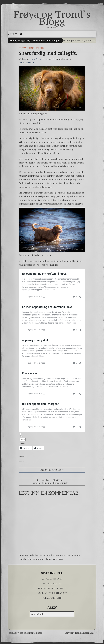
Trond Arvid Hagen (39, 59)
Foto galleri (24, 633)
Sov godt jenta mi (71, 41)
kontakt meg (36, 633)
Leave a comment (27, 63)
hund (31, 48)
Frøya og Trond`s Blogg (52, 18)
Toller (40, 48)
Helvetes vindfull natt (52, 588)
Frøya (28, 41)
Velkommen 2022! (52, 598)
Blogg (21, 41)
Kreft (54, 470)
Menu (12, 34)
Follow (22, 438)
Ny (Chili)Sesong (91, 41)
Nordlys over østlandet (52, 593)
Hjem (13, 41)
